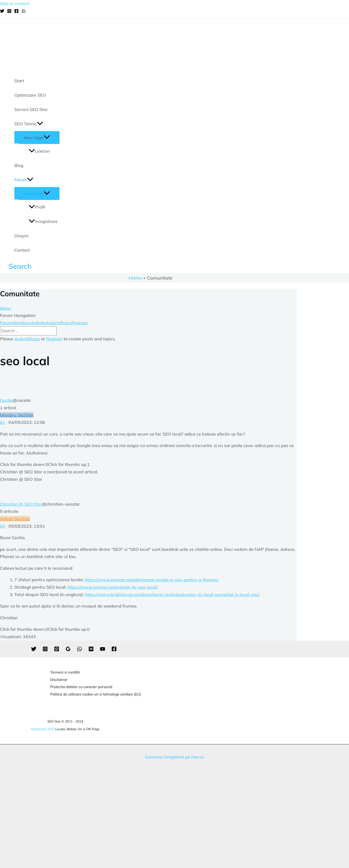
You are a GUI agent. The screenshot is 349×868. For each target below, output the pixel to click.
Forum (24, 180)
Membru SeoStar (17, 415)
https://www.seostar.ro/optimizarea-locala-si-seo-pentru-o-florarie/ (151, 580)
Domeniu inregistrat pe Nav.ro (174, 757)
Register (80, 323)
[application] (40, 124)
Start (19, 81)
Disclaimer (59, 680)
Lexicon (39, 151)
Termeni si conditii (65, 672)
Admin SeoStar (15, 519)
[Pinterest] (57, 650)
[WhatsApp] (24, 12)
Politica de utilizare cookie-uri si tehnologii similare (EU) (96, 694)
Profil (37, 207)
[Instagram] (9, 12)
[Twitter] (2, 12)
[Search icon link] (20, 266)
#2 (3, 526)
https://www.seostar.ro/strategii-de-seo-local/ (113, 587)
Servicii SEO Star (31, 109)
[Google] (68, 650)
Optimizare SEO (30, 95)
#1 (3, 422)
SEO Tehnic (29, 124)
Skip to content (15, 3)
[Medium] (91, 650)
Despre (21, 236)
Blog (19, 165)
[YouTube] (103, 650)
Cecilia (6, 400)
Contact (22, 250)
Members (22, 323)
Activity (38, 323)
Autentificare (59, 323)
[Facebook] (16, 12)
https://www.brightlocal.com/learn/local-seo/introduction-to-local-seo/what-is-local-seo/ (172, 594)
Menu (5, 308)
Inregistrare (43, 221)
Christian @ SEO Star (21, 504)
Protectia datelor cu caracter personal (81, 687)
